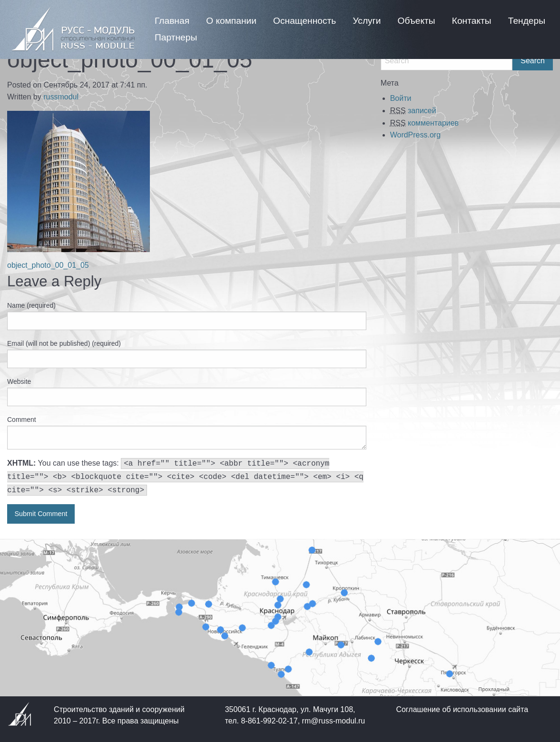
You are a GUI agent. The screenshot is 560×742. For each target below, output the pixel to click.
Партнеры (176, 37)
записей (413, 111)
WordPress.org (415, 135)
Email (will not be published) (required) (64, 343)
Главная (172, 21)
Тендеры (527, 21)
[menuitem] (172, 21)
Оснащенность (305, 21)
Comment (22, 420)
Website (19, 381)
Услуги (367, 21)
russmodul (61, 97)
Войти (401, 98)
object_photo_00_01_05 (48, 265)
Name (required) (31, 305)
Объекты (417, 21)
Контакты (472, 21)
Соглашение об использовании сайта (462, 709)
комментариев (424, 123)
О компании (231, 21)
